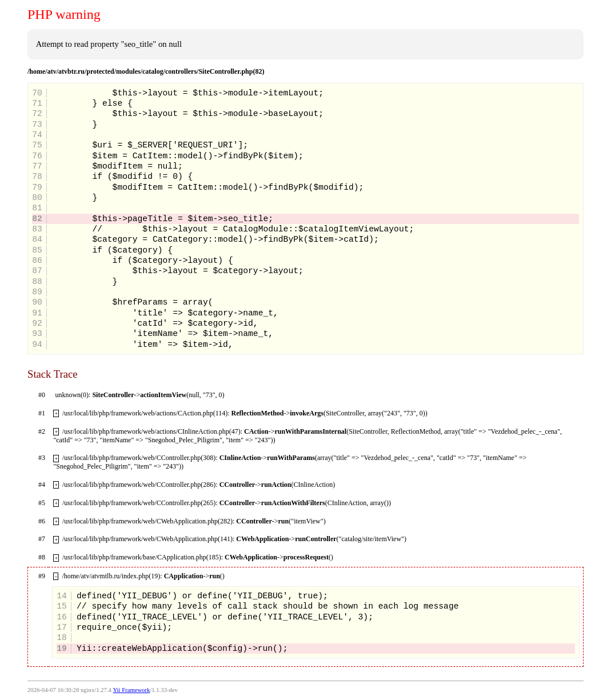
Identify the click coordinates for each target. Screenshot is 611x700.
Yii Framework (131, 690)
